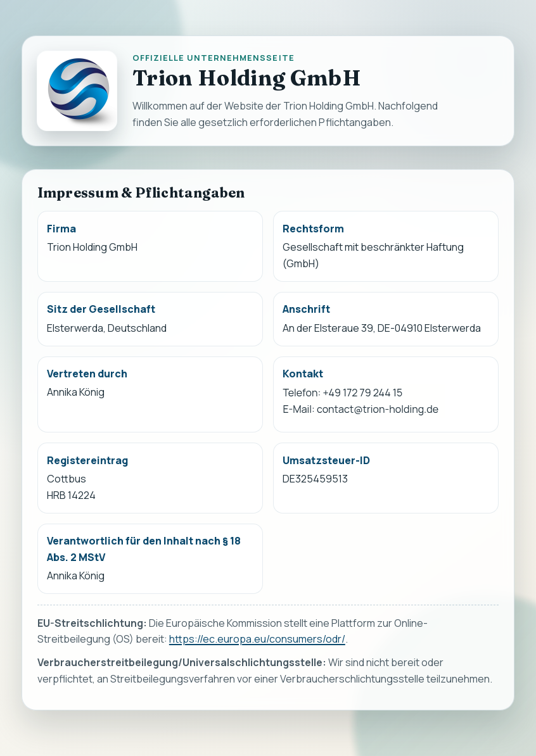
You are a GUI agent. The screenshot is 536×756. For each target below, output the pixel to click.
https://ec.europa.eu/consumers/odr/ (257, 639)
